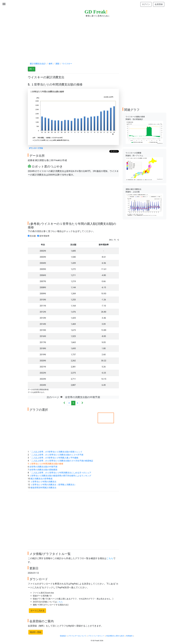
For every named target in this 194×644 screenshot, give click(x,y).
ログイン (146, 4)
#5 (31, 69)
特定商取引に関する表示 (115, 636)
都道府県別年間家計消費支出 (43, 488)
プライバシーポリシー (96, 636)
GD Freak (96, 12)
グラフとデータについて (77, 636)
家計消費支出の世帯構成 (41, 479)
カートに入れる (37, 611)
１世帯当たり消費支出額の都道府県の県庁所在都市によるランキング (60, 476)
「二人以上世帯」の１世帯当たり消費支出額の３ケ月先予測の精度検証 (61, 461)
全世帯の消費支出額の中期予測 (43, 467)
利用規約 (129, 636)
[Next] (82, 403)
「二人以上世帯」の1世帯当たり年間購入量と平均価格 (54, 458)
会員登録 (159, 4)
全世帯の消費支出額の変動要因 (43, 470)
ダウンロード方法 (36, 148)
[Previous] (64, 403)
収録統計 (63, 636)
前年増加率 (44, 236)
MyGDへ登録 (36, 632)
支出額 (32, 236)
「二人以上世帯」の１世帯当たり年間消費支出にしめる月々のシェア (60, 473)
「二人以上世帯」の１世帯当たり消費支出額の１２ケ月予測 (56, 455)
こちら (110, 558)
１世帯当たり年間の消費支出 (43, 482)
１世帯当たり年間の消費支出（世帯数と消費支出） (53, 485)
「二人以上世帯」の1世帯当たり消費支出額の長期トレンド (56, 452)
